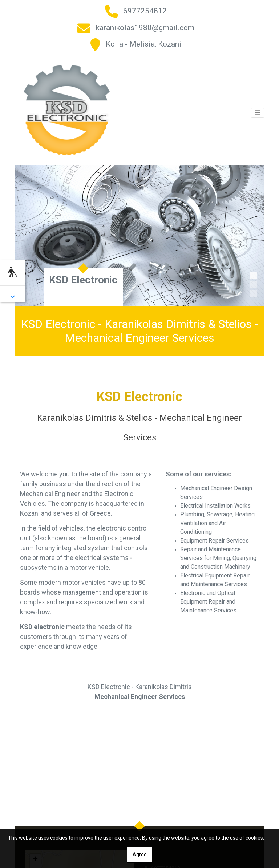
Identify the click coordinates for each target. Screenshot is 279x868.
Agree (140, 855)
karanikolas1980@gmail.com (145, 28)
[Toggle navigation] (258, 111)
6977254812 (145, 11)
